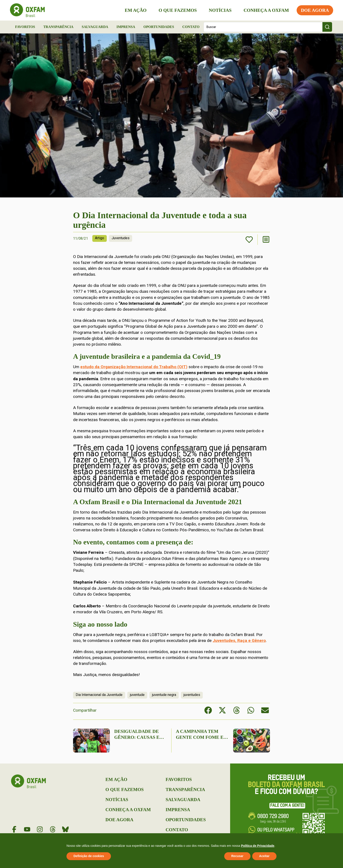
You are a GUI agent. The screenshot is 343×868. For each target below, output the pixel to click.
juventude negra (164, 695)
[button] (208, 710)
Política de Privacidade (258, 846)
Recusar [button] (237, 856)
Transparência (58, 27)
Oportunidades (159, 27)
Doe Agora (314, 10)
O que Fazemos (176, 10)
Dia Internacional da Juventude (99, 695)
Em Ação (135, 10)
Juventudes (121, 238)
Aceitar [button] (264, 856)
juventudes (192, 695)
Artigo (100, 238)
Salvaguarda (95, 27)
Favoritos (25, 27)
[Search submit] (327, 27)
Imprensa (126, 27)
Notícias (219, 10)
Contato (191, 27)
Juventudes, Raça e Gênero (239, 641)
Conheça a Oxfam (265, 10)
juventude (137, 695)
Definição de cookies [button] (89, 856)
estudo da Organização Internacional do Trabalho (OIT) (134, 367)
